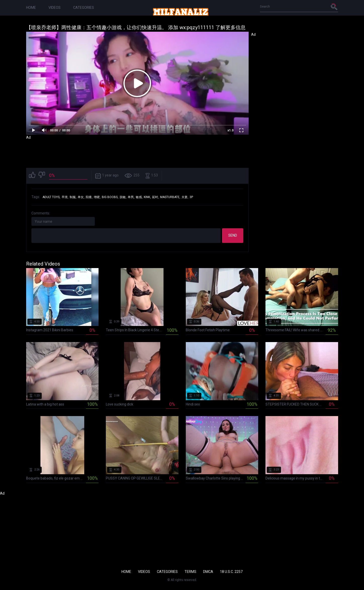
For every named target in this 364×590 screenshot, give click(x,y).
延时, (155, 197)
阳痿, (89, 197)
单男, (131, 197)
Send (233, 235)
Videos (55, 8)
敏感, (139, 197)
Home (31, 8)
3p (191, 197)
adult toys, (51, 197)
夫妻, (185, 197)
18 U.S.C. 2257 (231, 572)
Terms (190, 572)
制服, (73, 197)
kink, (147, 197)
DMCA (208, 572)
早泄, (65, 197)
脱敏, (123, 197)
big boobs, (110, 197)
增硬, (97, 197)
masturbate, (170, 197)
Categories (84, 8)
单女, (81, 197)
